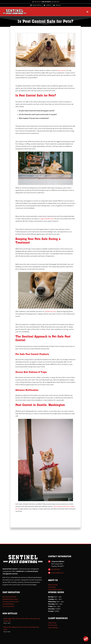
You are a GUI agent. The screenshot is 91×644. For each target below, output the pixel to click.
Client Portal (52, 623)
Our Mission (52, 587)
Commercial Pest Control (11, 602)
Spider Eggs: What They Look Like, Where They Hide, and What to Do (22, 620)
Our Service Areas (8, 606)
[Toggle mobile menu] (88, 12)
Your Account (52, 625)
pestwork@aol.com (58, 573)
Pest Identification (8, 604)
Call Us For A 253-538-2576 (45, 2)
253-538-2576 (56, 569)
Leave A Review (53, 628)
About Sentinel (53, 585)
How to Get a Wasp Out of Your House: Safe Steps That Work (21, 628)
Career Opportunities (55, 590)
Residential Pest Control (10, 599)
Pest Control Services (9, 597)
